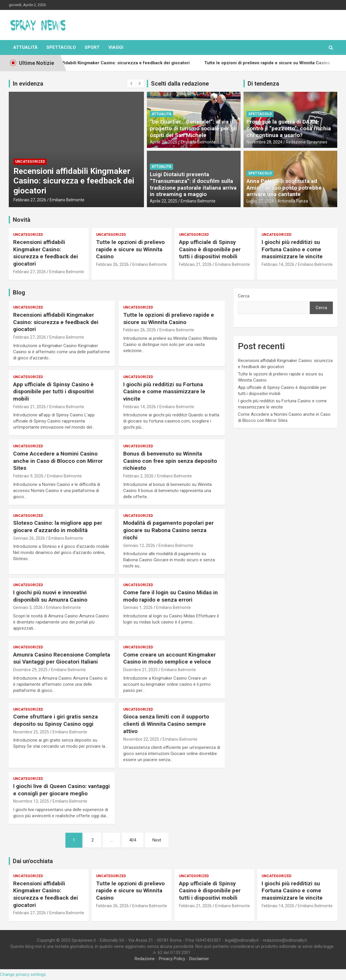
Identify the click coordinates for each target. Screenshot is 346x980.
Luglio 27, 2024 (260, 201)
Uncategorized (30, 162)
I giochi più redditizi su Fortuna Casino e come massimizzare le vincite (292, 249)
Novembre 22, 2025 (141, 739)
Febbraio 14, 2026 (278, 264)
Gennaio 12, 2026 (139, 546)
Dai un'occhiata (33, 861)
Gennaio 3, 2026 (28, 607)
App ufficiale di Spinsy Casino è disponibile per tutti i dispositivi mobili (210, 249)
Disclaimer (199, 959)
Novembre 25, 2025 (31, 732)
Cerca (244, 296)
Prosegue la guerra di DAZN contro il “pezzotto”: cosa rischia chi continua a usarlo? (289, 128)
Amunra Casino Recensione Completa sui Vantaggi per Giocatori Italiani (62, 658)
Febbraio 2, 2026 (138, 476)
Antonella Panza (293, 201)
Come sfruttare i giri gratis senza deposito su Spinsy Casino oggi (55, 720)
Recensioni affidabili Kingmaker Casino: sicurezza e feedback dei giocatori (74, 181)
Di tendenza (263, 84)
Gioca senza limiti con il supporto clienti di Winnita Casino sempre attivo (166, 724)
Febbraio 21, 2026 (195, 264)
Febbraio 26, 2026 (112, 264)
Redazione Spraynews (307, 142)
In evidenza (28, 84)
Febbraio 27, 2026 (30, 200)
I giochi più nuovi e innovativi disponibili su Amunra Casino (50, 596)
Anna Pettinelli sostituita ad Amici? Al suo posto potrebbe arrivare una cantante (284, 188)
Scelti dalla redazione (180, 84)
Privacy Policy (172, 959)
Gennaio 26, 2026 (29, 538)
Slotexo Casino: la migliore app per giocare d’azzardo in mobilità (58, 527)
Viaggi (116, 47)
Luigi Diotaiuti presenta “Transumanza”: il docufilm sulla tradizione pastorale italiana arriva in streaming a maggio (193, 184)
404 (133, 840)
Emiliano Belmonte (67, 200)
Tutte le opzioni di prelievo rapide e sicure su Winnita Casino (130, 249)
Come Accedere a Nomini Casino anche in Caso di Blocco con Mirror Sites (58, 461)
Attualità (25, 47)
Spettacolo (61, 47)
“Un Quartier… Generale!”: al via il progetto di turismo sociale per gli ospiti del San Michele (193, 128)
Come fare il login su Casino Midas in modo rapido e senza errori (171, 596)
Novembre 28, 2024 (264, 142)
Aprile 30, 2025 (164, 142)
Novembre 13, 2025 (31, 801)
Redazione (145, 959)
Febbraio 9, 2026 (28, 476)
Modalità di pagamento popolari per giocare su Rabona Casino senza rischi (168, 530)
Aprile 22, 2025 (164, 201)
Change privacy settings (23, 974)
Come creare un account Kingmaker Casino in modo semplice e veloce (169, 658)
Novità (22, 220)
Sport (92, 47)
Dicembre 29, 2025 (30, 670)
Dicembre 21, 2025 (140, 670)
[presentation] (131, 84)
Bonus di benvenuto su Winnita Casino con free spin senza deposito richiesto (170, 461)
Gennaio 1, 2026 (138, 607)
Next (157, 840)
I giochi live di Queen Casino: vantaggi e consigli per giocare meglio (61, 790)
